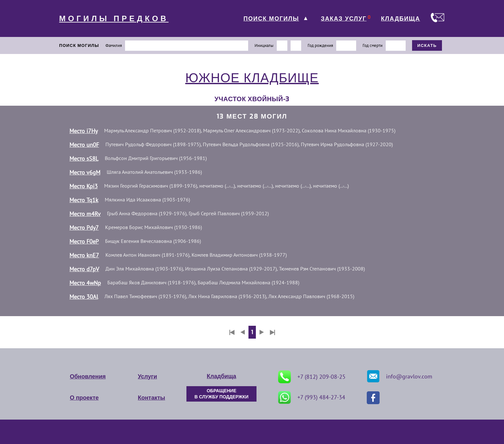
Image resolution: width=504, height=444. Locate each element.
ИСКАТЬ (427, 45)
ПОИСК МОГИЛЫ (271, 19)
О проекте (84, 398)
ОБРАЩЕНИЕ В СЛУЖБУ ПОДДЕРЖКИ (221, 394)
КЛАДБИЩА (401, 19)
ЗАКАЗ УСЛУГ (344, 19)
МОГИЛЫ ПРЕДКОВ (114, 19)
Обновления (88, 377)
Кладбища (221, 376)
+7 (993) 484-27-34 (312, 397)
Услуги (148, 377)
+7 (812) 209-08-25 (312, 377)
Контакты (152, 398)
